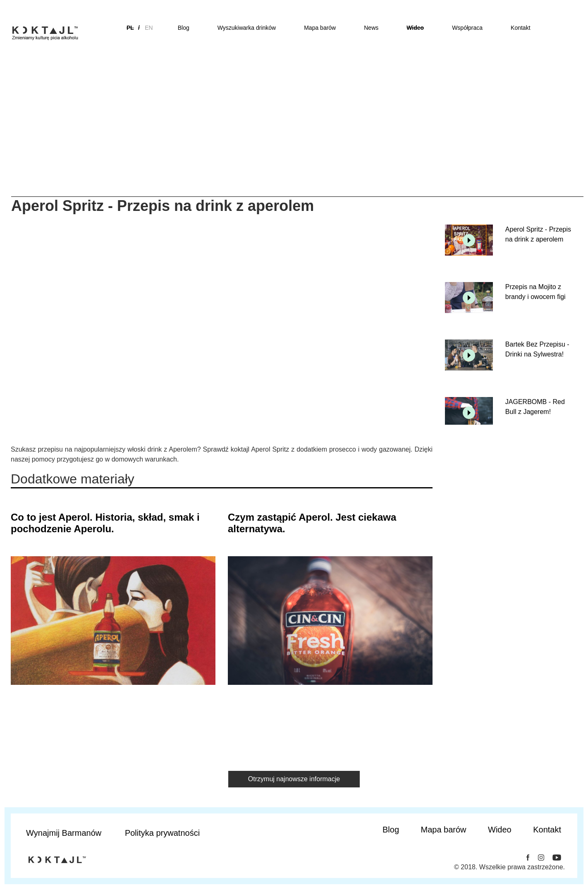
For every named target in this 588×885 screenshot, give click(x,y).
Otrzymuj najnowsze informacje (294, 779)
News (371, 28)
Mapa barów (320, 28)
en (149, 28)
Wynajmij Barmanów (64, 833)
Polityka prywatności (162, 833)
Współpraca (467, 28)
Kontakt (520, 28)
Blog (184, 28)
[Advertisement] (294, 134)
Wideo (415, 28)
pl (130, 28)
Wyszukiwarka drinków (247, 28)
